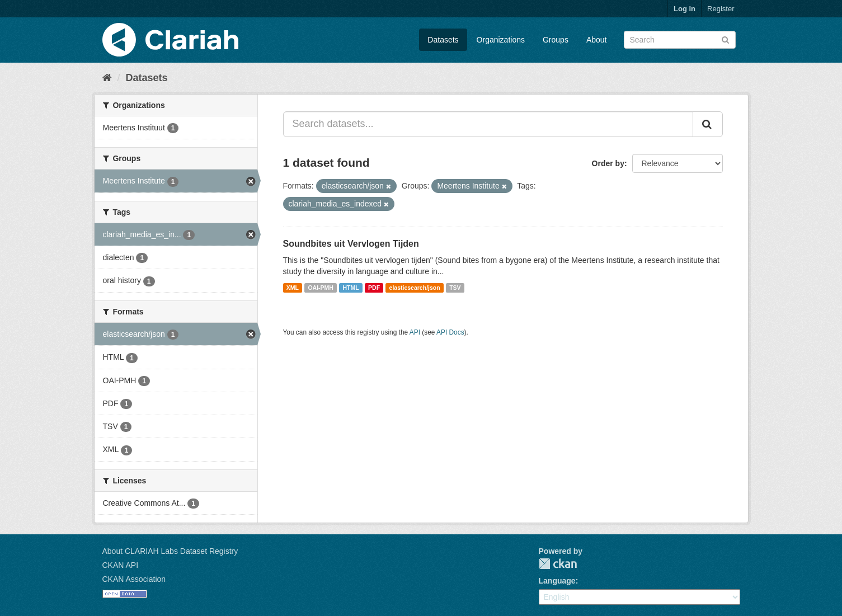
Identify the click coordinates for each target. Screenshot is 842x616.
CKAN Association (134, 579)
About (597, 40)
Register (721, 9)
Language (557, 581)
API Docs (450, 332)
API (415, 332)
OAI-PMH (321, 288)
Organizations (501, 40)
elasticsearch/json (415, 288)
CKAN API (121, 565)
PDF (374, 288)
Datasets (443, 40)
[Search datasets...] (488, 124)
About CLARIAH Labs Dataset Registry (170, 551)
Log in (685, 9)
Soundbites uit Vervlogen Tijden (351, 244)
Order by (608, 163)
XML (293, 288)
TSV (455, 288)
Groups (556, 40)
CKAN (558, 564)
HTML (351, 288)
